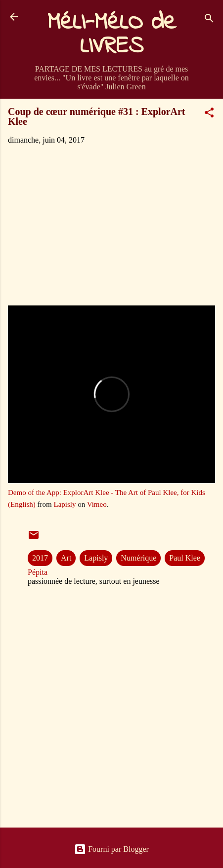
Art (66, 558)
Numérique (138, 558)
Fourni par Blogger (111, 849)
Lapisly (65, 504)
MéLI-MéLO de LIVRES (112, 35)
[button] (209, 114)
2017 (40, 558)
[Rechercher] (209, 20)
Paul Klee (185, 558)
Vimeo (97, 504)
